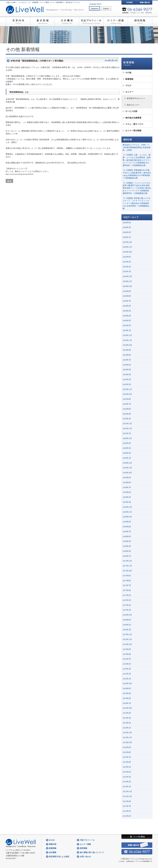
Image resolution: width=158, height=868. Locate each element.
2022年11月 (127, 389)
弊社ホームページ (22, 171)
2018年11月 (127, 512)
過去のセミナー (133, 105)
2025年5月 (127, 262)
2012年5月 (127, 767)
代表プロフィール (91, 22)
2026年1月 (127, 237)
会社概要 (67, 22)
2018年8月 (127, 527)
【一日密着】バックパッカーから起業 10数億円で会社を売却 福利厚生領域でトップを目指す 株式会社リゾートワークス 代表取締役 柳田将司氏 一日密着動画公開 (137, 188)
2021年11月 (127, 429)
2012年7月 (127, 757)
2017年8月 (127, 581)
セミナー (129, 92)
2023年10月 (127, 345)
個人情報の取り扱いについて (92, 852)
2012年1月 (127, 787)
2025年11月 (127, 247)
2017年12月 (127, 561)
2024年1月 (127, 330)
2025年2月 (127, 267)
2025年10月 (127, 252)
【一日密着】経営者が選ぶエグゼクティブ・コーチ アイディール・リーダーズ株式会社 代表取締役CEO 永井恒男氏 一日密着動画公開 (137, 203)
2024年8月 (127, 296)
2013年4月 (127, 713)
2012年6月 (127, 762)
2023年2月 (127, 384)
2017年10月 (127, 571)
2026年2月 (127, 232)
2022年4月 (127, 414)
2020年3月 (127, 448)
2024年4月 (127, 316)
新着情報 (42, 22)
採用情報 (140, 22)
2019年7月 (127, 487)
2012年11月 (127, 737)
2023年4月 (127, 375)
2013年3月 (127, 718)
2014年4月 (127, 698)
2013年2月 (127, 723)
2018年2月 (127, 551)
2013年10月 (127, 708)
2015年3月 (127, 669)
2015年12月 (127, 634)
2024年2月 (127, 325)
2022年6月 (127, 409)
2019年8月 (127, 483)
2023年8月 (127, 355)
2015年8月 (127, 654)
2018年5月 (127, 541)
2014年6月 (127, 693)
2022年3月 (127, 419)
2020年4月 (127, 443)
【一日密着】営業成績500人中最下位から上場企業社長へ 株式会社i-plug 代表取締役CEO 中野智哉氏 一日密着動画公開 (137, 174)
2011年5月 (127, 811)
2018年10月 (127, 517)
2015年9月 (127, 649)
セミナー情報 (116, 22)
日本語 (94, 8)
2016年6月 (127, 620)
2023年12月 (127, 335)
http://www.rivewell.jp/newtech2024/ (20, 174)
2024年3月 (127, 321)
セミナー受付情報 (133, 131)
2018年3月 (127, 546)
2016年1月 (127, 630)
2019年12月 (127, 463)
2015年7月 (127, 659)
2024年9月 (127, 291)
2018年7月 (127, 532)
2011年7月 (127, 806)
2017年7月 (127, 585)
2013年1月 (127, 728)
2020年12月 (127, 438)
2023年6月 (127, 365)
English (106, 8)
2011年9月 (127, 801)
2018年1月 (127, 556)
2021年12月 (127, 424)
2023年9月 (127, 350)
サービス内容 (131, 111)
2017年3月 (127, 600)
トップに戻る (137, 837)
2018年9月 (127, 522)
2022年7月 (127, 404)
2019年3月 (127, 502)
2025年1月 (127, 271)
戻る (9, 181)
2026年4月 (127, 223)
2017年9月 (127, 576)
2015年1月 (127, 679)
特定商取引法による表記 (59, 857)
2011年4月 (127, 816)
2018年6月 (127, 537)
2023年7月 (127, 360)
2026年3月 (127, 227)
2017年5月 (127, 595)
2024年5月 (127, 311)
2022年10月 (127, 394)
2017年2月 (127, 605)
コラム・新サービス (134, 124)
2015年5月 (127, 664)
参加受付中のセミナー (136, 98)
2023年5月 (127, 370)
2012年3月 (127, 777)
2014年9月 (127, 688)
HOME (129, 2)
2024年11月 (127, 281)
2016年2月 (127, 625)
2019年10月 (127, 473)
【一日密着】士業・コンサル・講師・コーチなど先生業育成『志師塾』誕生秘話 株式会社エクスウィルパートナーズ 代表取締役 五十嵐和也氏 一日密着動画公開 (137, 160)
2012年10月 (127, 742)
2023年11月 (127, 340)
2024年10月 (127, 286)
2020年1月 (127, 458)
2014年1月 (127, 703)
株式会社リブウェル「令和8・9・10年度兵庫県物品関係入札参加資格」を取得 (137, 147)
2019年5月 (127, 497)
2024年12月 (127, 276)
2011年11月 (127, 796)
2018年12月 (127, 507)
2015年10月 (127, 644)
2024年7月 (127, 301)
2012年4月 (127, 772)
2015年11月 (127, 639)
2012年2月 (127, 782)
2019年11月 (127, 468)
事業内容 (18, 22)
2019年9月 (127, 478)
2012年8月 (127, 752)
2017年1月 (127, 610)
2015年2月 (127, 674)
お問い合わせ (145, 2)
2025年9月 (127, 257)
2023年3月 (127, 379)
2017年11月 (127, 566)
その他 (13, 49)
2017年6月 (127, 590)
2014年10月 (127, 684)
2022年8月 (127, 399)
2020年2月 (127, 453)
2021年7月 (127, 433)
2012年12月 (127, 733)
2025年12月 (127, 242)
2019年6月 (127, 492)
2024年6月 (127, 306)
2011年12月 (127, 791)
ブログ (128, 86)
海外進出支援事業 (133, 118)
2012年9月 (127, 747)
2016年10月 (127, 615)
